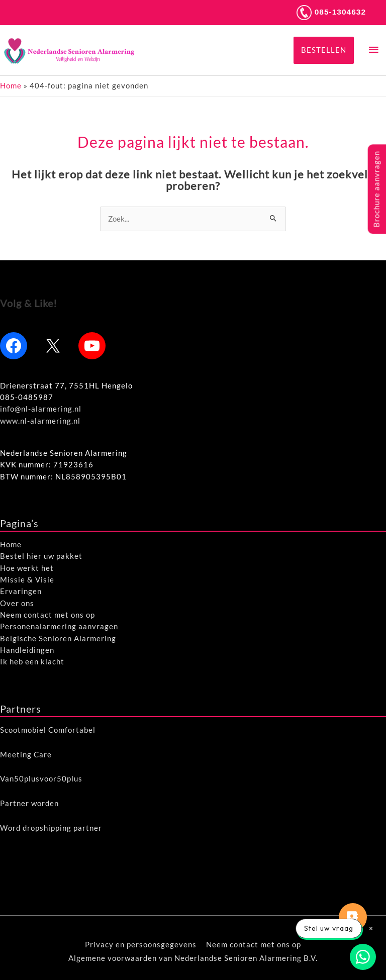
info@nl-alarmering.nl (41, 409)
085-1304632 (330, 12)
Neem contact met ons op (47, 615)
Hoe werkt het (27, 568)
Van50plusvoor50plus (41, 779)
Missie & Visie (27, 580)
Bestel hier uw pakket (41, 556)
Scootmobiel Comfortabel (48, 730)
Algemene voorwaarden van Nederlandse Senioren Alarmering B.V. (193, 958)
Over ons (17, 603)
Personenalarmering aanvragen (59, 626)
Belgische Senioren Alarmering (58, 639)
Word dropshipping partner (51, 828)
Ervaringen (21, 591)
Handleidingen (27, 650)
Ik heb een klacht (32, 662)
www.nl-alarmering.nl (40, 421)
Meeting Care (26, 755)
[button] (324, 51)
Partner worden (29, 803)
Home (11, 86)
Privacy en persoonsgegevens (141, 945)
